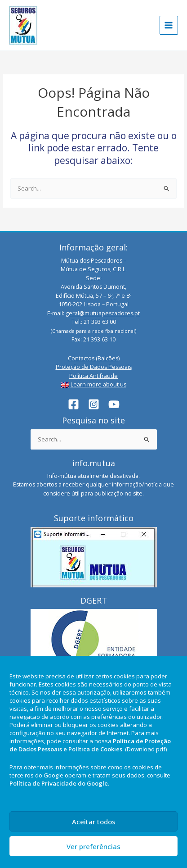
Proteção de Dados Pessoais (94, 367)
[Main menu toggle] (169, 25)
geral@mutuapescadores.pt (103, 313)
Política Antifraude (93, 376)
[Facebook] (73, 404)
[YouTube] (114, 404)
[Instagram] (94, 404)
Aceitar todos (94, 822)
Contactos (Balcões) (94, 358)
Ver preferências (93, 846)
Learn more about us (98, 384)
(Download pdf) (146, 749)
